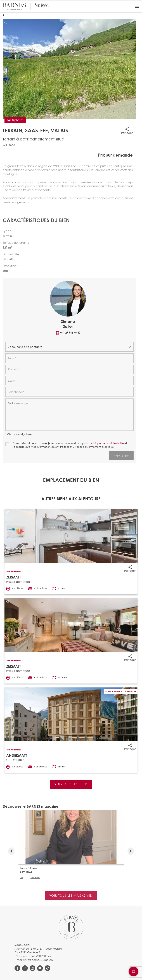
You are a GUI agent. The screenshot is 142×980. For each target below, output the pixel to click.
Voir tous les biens (71, 784)
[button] (137, 6)
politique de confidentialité (107, 443)
